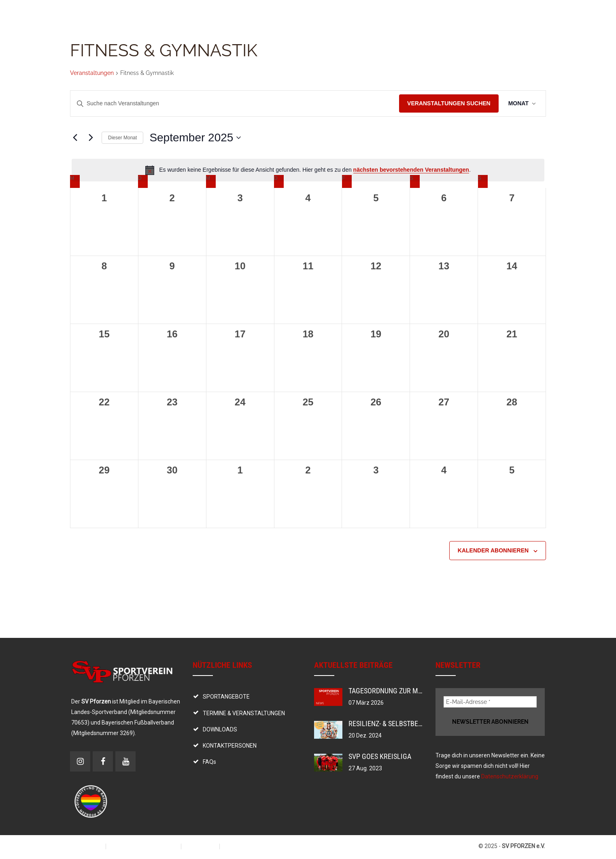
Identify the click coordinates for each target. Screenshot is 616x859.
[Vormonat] (75, 138)
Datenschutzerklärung (510, 776)
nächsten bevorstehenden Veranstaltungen (411, 170)
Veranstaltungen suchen (449, 103)
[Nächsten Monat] (91, 138)
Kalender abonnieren (493, 550)
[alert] (308, 170)
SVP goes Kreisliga (380, 756)
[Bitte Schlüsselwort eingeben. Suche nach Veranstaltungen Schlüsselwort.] (235, 103)
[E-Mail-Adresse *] (490, 702)
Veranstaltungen (92, 73)
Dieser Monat (122, 138)
